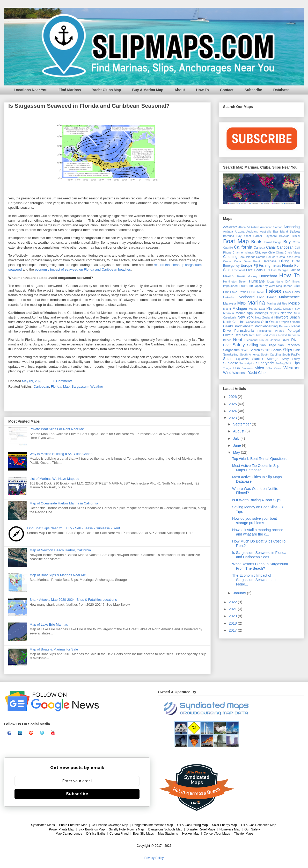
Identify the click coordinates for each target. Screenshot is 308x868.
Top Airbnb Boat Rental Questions (259, 459)
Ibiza (270, 281)
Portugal (294, 331)
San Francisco (289, 345)
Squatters (243, 359)
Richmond (251, 340)
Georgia (283, 270)
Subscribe (253, 90)
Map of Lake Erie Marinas (49, 624)
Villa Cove (274, 368)
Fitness (276, 266)
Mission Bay (291, 309)
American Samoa (271, 227)
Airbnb (255, 227)
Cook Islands (247, 257)
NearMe (286, 313)
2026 (233, 397)
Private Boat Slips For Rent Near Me (57, 429)
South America (250, 355)
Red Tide (255, 335)
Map (66, 386)
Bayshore (271, 236)
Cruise (227, 261)
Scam (245, 350)
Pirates (280, 331)
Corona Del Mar (266, 257)
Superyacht (265, 363)
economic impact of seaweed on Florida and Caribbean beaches (83, 269)
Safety (239, 345)
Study (296, 359)
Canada (259, 248)
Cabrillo (228, 248)
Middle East (257, 309)
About (180, 90)
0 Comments (63, 381)
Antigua (228, 232)
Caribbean (41, 386)
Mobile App (244, 313)
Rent (238, 340)
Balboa (295, 232)
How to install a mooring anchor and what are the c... (258, 532)
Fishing (265, 265)
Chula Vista (292, 252)
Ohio (265, 322)
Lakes (273, 291)
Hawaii (240, 276)
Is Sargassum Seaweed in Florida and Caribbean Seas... (259, 555)
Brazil (268, 242)
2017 (233, 630)
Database (281, 90)
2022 (233, 602)
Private (228, 335)
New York (246, 317)
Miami (227, 309)
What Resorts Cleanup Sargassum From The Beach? (260, 566)
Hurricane (257, 281)
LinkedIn (229, 297)
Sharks (277, 350)
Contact (227, 90)
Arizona (240, 232)
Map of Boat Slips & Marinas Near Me (58, 575)
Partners (284, 326)
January (240, 593)
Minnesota (274, 309)
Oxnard (295, 322)
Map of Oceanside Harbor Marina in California (64, 503)
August (239, 431)
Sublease (231, 363)
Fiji (256, 266)
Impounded (230, 286)
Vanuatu (248, 368)
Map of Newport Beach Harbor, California (60, 550)
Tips (296, 363)
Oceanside (253, 322)
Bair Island (280, 232)
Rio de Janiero (270, 340)
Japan (258, 286)
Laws (287, 292)
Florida (56, 386)
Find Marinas (70, 90)
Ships (287, 350)
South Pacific (291, 355)
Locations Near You (31, 90)
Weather (97, 386)
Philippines (265, 331)
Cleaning (230, 257)
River (286, 340)
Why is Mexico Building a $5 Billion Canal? (61, 454)
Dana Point (252, 261)
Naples (274, 313)
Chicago (261, 252)
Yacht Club (257, 373)
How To (202, 90)
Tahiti (289, 363)
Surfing (280, 363)
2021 (233, 609)
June (237, 445)
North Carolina (234, 322)
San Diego (268, 345)
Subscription (247, 363)
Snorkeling (231, 355)
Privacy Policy (154, 858)
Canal (271, 247)
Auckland (252, 232)
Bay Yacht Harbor (249, 236)
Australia (266, 232)
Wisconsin (240, 373)
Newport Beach (287, 317)
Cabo (296, 242)
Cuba (238, 261)
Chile (272, 252)
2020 (233, 616)
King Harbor (284, 286)
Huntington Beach (235, 281)
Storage (273, 359)
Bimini (296, 236)
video (260, 368)
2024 (233, 411)
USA (237, 368)
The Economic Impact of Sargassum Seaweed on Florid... (254, 580)
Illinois (296, 281)
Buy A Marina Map (148, 90)
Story (285, 359)
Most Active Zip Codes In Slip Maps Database (256, 468)
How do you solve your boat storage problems (255, 521)
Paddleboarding (266, 326)
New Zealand (264, 317)
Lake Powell (239, 292)
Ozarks (228, 326)
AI (248, 227)
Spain (228, 359)
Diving (284, 261)
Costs (296, 257)
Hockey (252, 276)
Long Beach (267, 297)
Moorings (261, 313)
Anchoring (292, 227)
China (280, 252)
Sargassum (80, 386)
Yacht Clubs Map (107, 90)
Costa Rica (284, 257)
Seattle (266, 350)
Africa (242, 227)
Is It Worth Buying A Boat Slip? (257, 500)
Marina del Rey (277, 303)
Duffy (296, 261)
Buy (287, 242)
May (237, 452)
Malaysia (230, 303)
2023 (233, 418)
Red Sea (241, 335)
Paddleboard (244, 326)
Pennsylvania (244, 331)
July (237, 438)
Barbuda (229, 236)
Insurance (246, 286)
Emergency (231, 266)
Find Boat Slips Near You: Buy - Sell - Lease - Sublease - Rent (73, 528)
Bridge (277, 242)
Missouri (229, 313)
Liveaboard (245, 297)
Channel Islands (243, 252)
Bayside (284, 236)
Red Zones (270, 335)
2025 (233, 404)
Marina (256, 303)
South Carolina (271, 355)
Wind (227, 373)
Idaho (279, 281)
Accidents (230, 227)
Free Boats (254, 270)
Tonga (227, 368)
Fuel (267, 270)
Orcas (274, 322)
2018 (233, 623)
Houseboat (268, 276)
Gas (274, 270)
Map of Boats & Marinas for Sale (54, 649)
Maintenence (289, 297)
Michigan (240, 308)
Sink (297, 350)
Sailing (252, 345)
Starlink (258, 359)
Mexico (294, 303)
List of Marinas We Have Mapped (54, 479)
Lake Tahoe (257, 292)
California (243, 247)
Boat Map (236, 241)
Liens (296, 292)
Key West (269, 286)
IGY (287, 281)
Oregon (284, 322)
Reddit (282, 335)
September (242, 424)
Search (255, 350)
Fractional (238, 270)
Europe (247, 265)
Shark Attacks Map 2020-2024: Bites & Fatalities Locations (73, 600)
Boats (257, 242)
